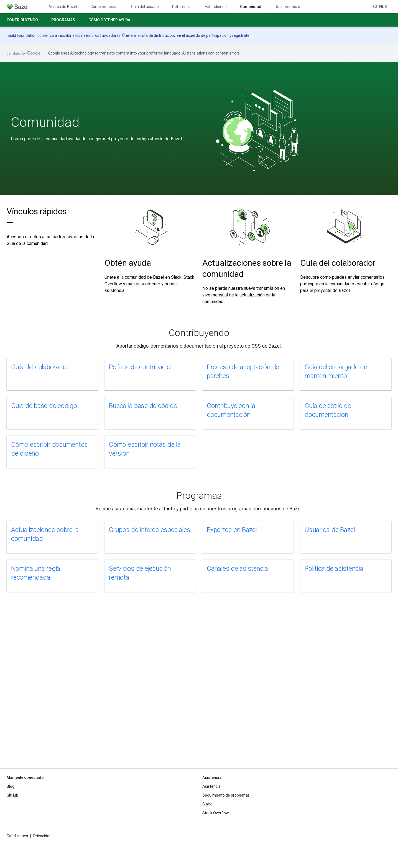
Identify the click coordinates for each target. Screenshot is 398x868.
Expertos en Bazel (232, 530)
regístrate (241, 35)
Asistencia (211, 786)
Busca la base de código (143, 406)
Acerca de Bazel (63, 7)
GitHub (380, 7)
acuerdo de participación (207, 35)
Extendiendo (216, 7)
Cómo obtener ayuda (109, 20)
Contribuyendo (22, 20)
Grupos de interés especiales (150, 530)
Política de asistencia (334, 569)
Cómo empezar (104, 7)
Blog (11, 786)
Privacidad (42, 836)
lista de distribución (157, 35)
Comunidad (45, 122)
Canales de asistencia (237, 569)
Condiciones (17, 836)
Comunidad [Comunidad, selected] (251, 7)
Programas (63, 20)
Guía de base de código (44, 406)
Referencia (182, 7)
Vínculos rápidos (37, 217)
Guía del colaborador (338, 263)
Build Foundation (22, 35)
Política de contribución (141, 367)
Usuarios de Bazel (330, 530)
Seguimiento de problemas (226, 795)
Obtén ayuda (128, 263)
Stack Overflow (216, 813)
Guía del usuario (145, 7)
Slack (207, 804)
